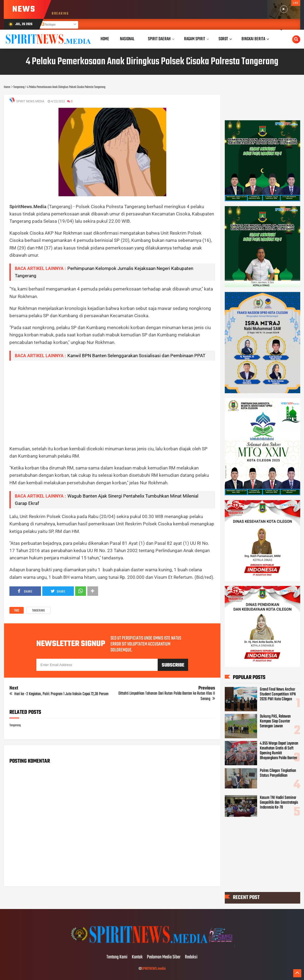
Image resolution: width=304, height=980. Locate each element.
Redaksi (191, 957)
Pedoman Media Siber (164, 957)
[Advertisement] (112, 403)
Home (105, 39)
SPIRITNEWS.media (154, 969)
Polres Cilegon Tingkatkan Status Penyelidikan (278, 773)
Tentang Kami (117, 957)
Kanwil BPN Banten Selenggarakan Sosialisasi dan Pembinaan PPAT (136, 356)
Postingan (48, 25)
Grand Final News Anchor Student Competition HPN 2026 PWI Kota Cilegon (278, 694)
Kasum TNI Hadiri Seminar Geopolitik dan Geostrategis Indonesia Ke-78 (279, 803)
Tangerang (38, 611)
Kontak (137, 957)
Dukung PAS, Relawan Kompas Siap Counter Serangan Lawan (275, 721)
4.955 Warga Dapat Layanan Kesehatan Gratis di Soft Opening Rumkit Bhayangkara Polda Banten (279, 751)
